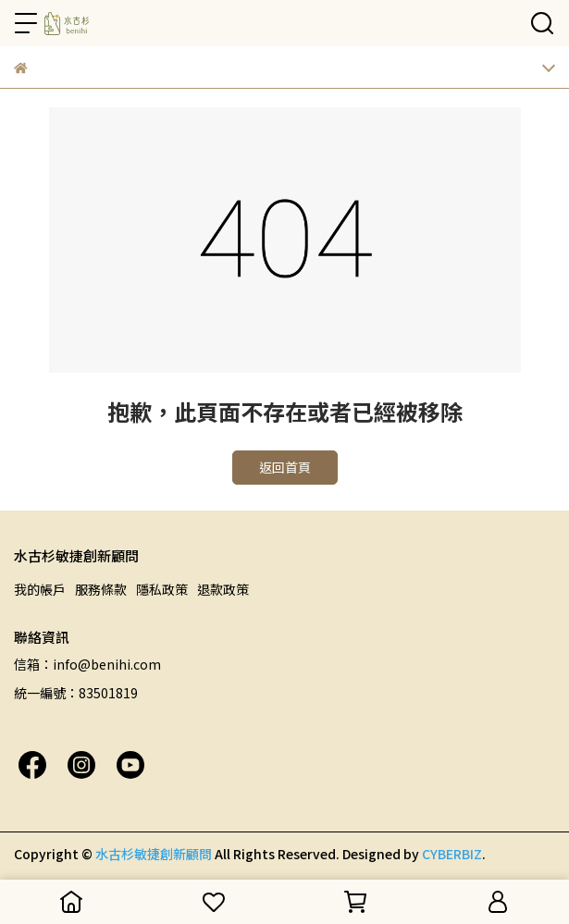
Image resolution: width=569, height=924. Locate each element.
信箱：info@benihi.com (87, 664)
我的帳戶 (40, 589)
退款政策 (223, 589)
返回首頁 (285, 467)
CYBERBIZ (452, 854)
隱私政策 (162, 589)
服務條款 (101, 589)
